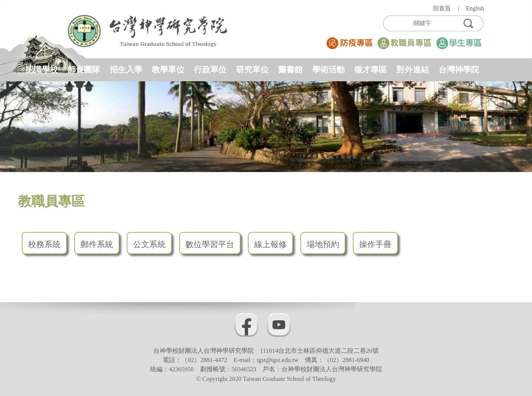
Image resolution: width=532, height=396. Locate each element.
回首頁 (442, 8)
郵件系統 (97, 244)
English (475, 8)
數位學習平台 (210, 244)
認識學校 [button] (42, 70)
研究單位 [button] (252, 70)
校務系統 (44, 244)
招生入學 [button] (126, 70)
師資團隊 (84, 70)
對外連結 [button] (413, 70)
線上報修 (270, 244)
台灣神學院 (459, 70)
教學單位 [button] (168, 70)
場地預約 (323, 244)
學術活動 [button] (328, 70)
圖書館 (290, 70)
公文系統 (149, 244)
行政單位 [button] (210, 70)
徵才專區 (371, 70)
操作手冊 (375, 244)
